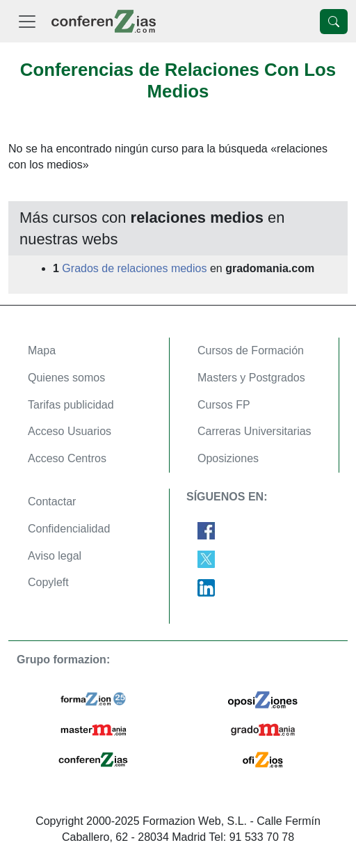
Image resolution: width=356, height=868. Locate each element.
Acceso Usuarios (70, 431)
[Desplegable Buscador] (334, 22)
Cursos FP (224, 405)
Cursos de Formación (251, 350)
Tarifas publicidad (71, 405)
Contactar (52, 502)
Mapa (42, 350)
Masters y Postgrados (251, 378)
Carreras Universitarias (254, 431)
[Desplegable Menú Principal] (27, 21)
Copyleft (48, 582)
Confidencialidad (69, 529)
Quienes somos (66, 378)
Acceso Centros (67, 458)
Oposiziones (228, 458)
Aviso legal (55, 556)
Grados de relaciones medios (134, 268)
